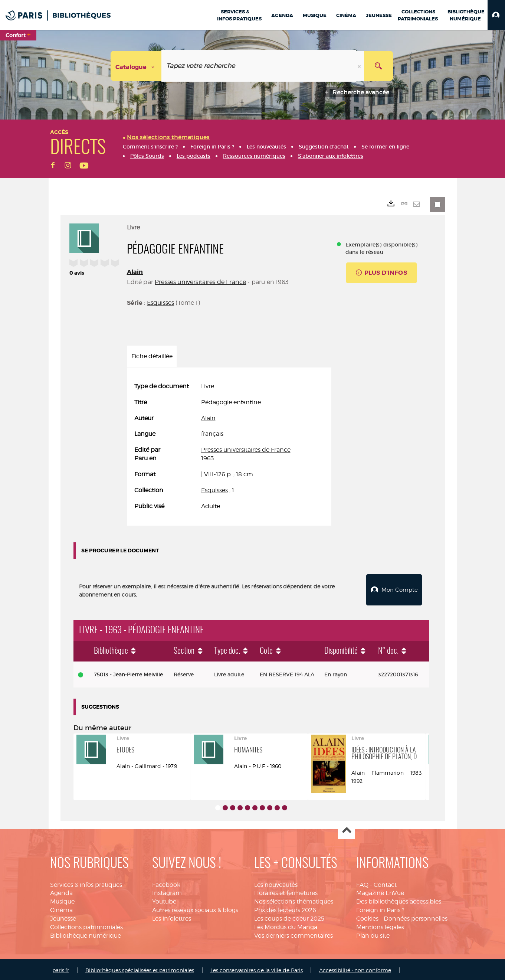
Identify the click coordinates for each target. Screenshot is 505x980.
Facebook (166, 883)
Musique (62, 900)
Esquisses (160, 303)
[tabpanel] (229, 447)
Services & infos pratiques (86, 883)
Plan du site (373, 934)
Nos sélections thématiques (294, 900)
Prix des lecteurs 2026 (285, 908)
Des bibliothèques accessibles (399, 900)
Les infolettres (172, 917)
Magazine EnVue (380, 891)
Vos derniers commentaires (294, 934)
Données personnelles (416, 917)
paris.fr (61, 968)
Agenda (61, 891)
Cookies (367, 917)
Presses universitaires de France (200, 282)
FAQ (362, 883)
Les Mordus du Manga (286, 925)
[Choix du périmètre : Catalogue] (136, 66)
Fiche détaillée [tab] (152, 356)
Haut (346, 829)
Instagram (167, 891)
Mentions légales (380, 925)
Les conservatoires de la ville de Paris (257, 968)
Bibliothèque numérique (86, 934)
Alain (135, 272)
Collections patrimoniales (86, 925)
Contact (385, 883)
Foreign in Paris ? (380, 908)
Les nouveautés (276, 883)
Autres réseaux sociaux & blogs (195, 908)
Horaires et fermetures (286, 891)
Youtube (164, 900)
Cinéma (61, 908)
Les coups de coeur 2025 (289, 917)
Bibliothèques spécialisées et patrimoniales (140, 968)
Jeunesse (63, 917)
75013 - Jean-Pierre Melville (128, 673)
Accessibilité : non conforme (355, 968)
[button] (496, 15)
